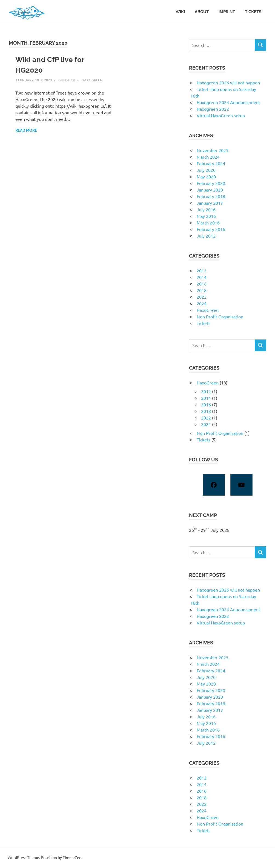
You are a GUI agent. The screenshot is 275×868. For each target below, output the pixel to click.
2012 (202, 270)
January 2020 (210, 190)
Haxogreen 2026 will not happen (228, 82)
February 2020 (211, 183)
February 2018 (211, 196)
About (202, 12)
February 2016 (211, 229)
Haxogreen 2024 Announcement (228, 102)
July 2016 (206, 209)
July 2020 (206, 170)
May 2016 (206, 216)
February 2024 (211, 163)
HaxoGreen (92, 80)
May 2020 (206, 176)
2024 (202, 303)
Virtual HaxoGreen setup (221, 115)
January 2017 (210, 203)
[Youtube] (241, 485)
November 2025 (213, 150)
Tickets (253, 12)
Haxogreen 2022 (213, 109)
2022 (202, 297)
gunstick (67, 80)
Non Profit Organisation (220, 316)
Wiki (180, 12)
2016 (202, 284)
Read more (26, 130)
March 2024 (208, 157)
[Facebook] (214, 485)
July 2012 (206, 236)
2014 (202, 277)
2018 (202, 290)
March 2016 (208, 222)
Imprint (227, 12)
